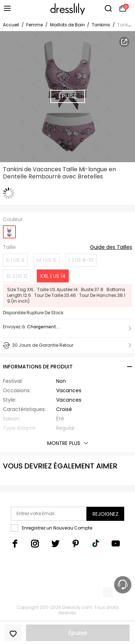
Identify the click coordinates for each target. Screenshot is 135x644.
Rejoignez (105, 514)
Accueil (11, 25)
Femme (35, 25)
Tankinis (101, 25)
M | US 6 (46, 260)
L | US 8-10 (81, 260)
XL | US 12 (17, 276)
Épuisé (78, 633)
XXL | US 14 (53, 276)
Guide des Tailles (111, 247)
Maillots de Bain (68, 25)
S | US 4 (15, 260)
